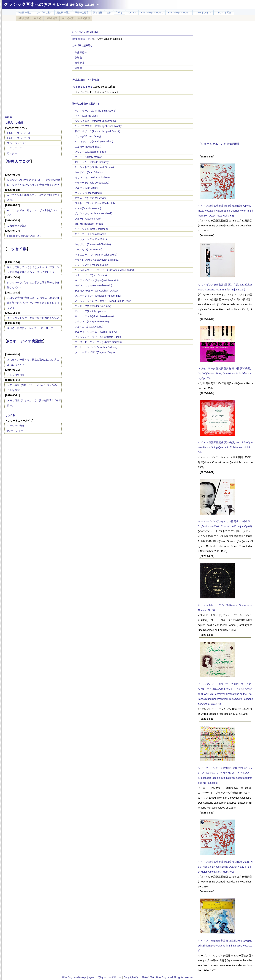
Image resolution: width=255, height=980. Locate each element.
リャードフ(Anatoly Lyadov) (90, 311)
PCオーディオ (15, 431)
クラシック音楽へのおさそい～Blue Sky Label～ (52, 4)
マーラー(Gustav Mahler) (88, 157)
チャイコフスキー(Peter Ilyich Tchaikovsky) (99, 126)
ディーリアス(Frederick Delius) (92, 265)
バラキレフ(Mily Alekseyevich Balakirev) (97, 260)
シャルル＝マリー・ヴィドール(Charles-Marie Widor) (104, 270)
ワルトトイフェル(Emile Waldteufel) (95, 203)
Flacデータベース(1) (18, 133)
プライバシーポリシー (109, 977)
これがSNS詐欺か (17, 226)
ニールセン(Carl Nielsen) (88, 249)
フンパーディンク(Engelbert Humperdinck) (98, 296)
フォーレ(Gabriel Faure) (88, 219)
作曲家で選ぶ (86, 39)
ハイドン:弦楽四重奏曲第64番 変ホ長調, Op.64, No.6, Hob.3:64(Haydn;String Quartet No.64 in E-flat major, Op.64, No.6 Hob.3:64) (225, 211)
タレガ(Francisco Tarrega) (89, 224)
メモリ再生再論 (16, 375)
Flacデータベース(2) (18, 138)
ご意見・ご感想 (14, 123)
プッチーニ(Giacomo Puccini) (91, 152)
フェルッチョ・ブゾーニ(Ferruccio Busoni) (98, 337)
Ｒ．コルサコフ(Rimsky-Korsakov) (94, 141)
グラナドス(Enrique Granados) (92, 321)
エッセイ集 (17, 249)
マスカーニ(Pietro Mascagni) (91, 198)
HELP (9, 117)
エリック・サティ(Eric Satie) (91, 239)
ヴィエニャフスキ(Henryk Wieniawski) (96, 255)
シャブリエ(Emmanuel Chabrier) (93, 244)
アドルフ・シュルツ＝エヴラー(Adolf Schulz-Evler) (103, 301)
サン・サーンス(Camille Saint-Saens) (95, 111)
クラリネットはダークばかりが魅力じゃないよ (33, 318)
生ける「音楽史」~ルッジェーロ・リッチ (30, 328)
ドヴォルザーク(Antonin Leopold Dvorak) (97, 131)
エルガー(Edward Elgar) (88, 147)
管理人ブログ (19, 161)
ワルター (12, 153)
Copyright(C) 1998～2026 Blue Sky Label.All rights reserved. (159, 977)
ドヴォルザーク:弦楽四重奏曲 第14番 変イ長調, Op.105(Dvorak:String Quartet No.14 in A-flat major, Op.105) (225, 373)
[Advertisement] (41, 66)
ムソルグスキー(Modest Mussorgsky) (95, 121)
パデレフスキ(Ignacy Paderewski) (93, 285)
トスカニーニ (15, 148)
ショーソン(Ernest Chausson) (91, 229)
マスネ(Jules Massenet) (88, 208)
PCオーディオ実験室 (25, 341)
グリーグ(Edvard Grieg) (88, 136)
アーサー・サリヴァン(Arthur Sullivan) (96, 347)
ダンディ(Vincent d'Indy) (88, 193)
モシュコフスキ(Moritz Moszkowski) (95, 316)
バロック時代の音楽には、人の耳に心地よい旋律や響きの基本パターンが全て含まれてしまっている (33, 303)
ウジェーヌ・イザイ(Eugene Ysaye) (95, 352)
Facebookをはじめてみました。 (25, 236)
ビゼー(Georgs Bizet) (86, 116)
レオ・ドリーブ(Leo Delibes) (91, 275)
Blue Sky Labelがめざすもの (78, 977)
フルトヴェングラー (18, 143)
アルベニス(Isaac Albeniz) (89, 327)
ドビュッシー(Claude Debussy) (92, 162)
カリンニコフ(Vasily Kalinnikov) (92, 177)
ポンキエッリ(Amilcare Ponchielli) (93, 213)
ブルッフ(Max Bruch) (86, 188)
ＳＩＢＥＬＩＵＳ (83, 87)
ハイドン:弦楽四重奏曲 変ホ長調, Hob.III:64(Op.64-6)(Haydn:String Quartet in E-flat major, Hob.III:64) (225, 447)
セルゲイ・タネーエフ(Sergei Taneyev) (96, 332)
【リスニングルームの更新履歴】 (219, 144)
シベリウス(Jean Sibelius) (89, 172)
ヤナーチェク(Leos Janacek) (91, 234)
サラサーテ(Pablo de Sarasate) (92, 183)
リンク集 (10, 415)
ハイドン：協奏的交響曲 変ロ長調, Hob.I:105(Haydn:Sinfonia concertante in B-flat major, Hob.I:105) (225, 946)
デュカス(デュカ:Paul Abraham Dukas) (96, 291)
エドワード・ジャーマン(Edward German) (98, 342)
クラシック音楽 (16, 426)
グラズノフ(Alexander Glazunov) (93, 306)
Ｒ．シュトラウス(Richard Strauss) (94, 167)
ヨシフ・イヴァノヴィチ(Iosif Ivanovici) (97, 280)
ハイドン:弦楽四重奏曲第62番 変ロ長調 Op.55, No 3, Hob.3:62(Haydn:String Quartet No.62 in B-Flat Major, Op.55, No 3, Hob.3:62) (225, 867)
